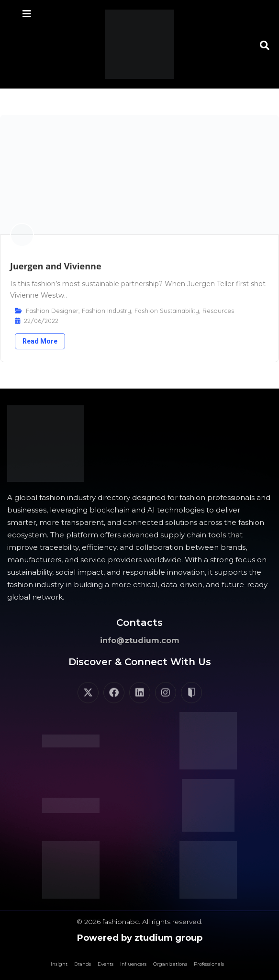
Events (106, 964)
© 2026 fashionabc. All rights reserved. (139, 922)
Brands (83, 964)
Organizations (170, 964)
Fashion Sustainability (167, 311)
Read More (40, 341)
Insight (59, 964)
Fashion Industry (106, 311)
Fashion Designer (52, 311)
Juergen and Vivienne (56, 266)
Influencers (133, 964)
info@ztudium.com (140, 640)
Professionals (209, 964)
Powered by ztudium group (140, 938)
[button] (265, 45)
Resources (218, 311)
